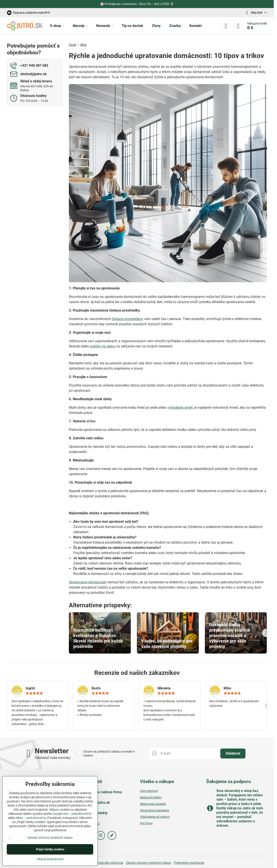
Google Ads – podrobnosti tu (72, 814)
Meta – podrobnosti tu (31, 818)
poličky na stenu (103, 346)
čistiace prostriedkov (127, 319)
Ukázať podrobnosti (50, 859)
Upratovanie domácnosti (88, 582)
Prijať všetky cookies (50, 849)
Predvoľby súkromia (110, 863)
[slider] (34, 693)
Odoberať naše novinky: (53, 758)
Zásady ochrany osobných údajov (148, 863)
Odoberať (233, 753)
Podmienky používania (189, 863)
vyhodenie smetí (180, 407)
